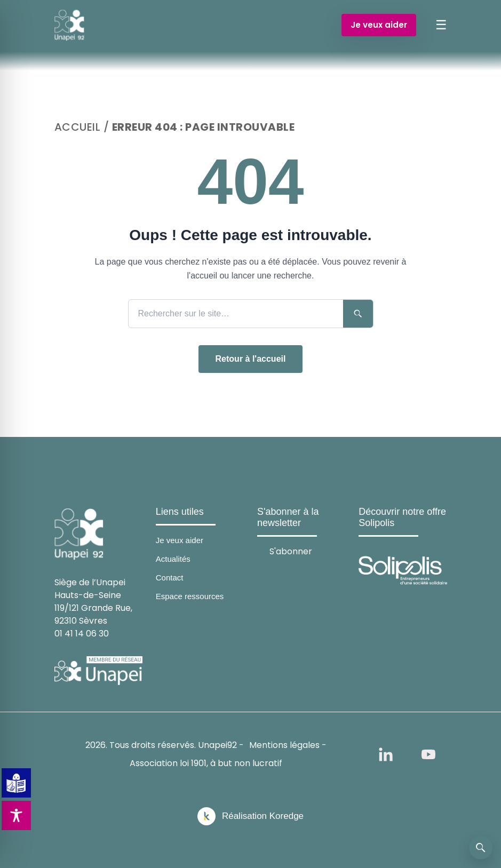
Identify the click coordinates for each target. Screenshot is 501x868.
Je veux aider (379, 25)
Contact (170, 578)
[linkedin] (386, 754)
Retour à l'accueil (251, 359)
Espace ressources (190, 596)
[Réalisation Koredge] (251, 816)
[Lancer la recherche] (358, 314)
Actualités (173, 559)
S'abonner (291, 551)
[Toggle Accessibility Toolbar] (16, 815)
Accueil (78, 127)
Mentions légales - (288, 745)
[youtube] (428, 754)
